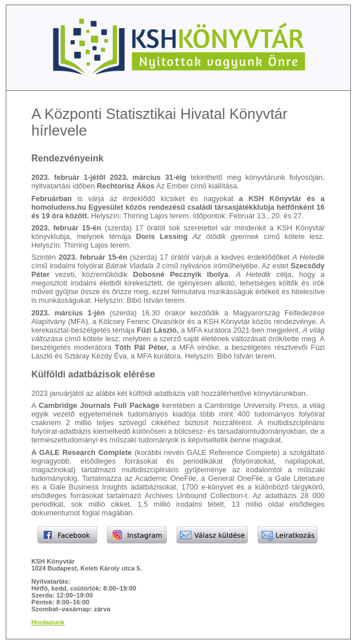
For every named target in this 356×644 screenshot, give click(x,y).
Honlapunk (48, 622)
